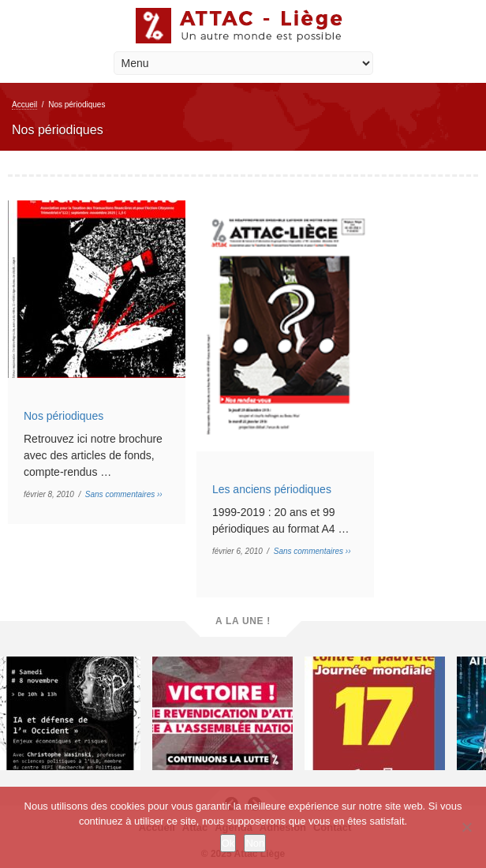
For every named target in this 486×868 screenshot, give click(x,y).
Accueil (24, 105)
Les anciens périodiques (272, 489)
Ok (228, 843)
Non (255, 843)
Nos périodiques (64, 416)
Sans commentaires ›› (124, 494)
